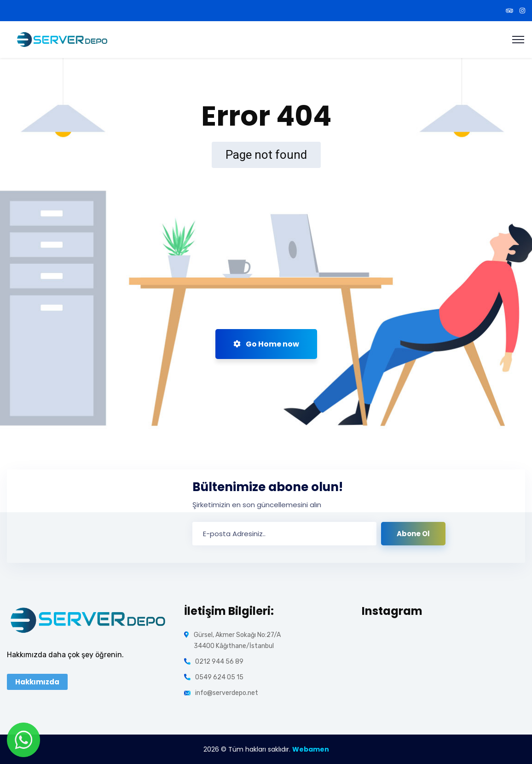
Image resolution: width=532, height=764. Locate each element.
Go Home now (266, 344)
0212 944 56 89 (219, 662)
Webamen (311, 749)
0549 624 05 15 (219, 677)
